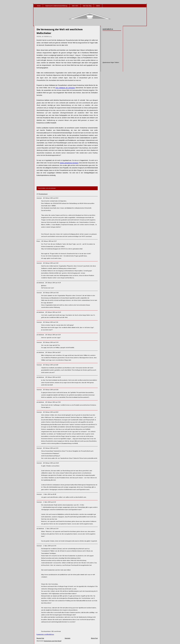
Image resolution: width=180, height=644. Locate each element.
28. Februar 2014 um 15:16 (50, 322)
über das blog (87, 6)
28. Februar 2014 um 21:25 (51, 448)
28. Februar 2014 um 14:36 (51, 293)
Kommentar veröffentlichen (45, 634)
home (39, 6)
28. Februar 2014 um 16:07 (53, 352)
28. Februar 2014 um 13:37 (49, 241)
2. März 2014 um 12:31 (49, 502)
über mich (75, 6)
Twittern (117, 62)
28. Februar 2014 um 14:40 (53, 312)
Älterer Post (94, 638)
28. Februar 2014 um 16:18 (51, 365)
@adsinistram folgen (108, 62)
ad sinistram (40, 283)
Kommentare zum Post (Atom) (53, 641)
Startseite (67, 638)
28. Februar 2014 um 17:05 (53, 402)
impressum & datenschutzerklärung (56, 6)
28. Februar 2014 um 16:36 (51, 390)
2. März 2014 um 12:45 (50, 546)
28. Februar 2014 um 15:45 (51, 342)
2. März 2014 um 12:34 (52, 529)
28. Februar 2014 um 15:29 (53, 335)
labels (98, 6)
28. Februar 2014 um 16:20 (53, 377)
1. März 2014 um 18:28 (49, 494)
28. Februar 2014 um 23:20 (51, 463)
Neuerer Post (40, 638)
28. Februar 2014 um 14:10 (51, 263)
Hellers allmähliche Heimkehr (69, 163)
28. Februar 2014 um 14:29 (53, 283)
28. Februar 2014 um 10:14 (51, 198)
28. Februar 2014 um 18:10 (51, 412)
